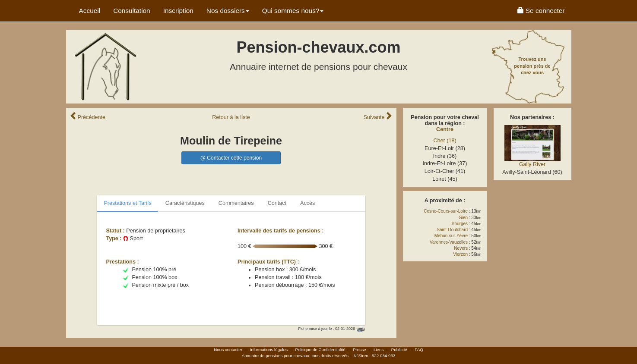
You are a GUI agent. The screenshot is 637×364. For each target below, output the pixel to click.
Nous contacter (228, 350)
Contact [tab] (277, 203)
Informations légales (269, 350)
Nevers (461, 248)
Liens (379, 350)
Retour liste (231, 117)
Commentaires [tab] (236, 203)
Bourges (460, 224)
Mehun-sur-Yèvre (451, 236)
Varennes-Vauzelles (449, 242)
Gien (463, 218)
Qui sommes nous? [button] (293, 11)
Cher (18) (445, 141)
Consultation (132, 11)
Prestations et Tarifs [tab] (127, 203)
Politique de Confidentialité (320, 350)
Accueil (90, 11)
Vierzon (460, 254)
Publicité (399, 350)
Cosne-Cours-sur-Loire (446, 211)
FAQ (419, 350)
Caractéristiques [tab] (185, 203)
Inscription (178, 11)
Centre (445, 129)
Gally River (532, 164)
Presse (360, 350)
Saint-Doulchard (452, 230)
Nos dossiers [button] (228, 11)
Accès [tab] (307, 203)
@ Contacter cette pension (231, 158)
